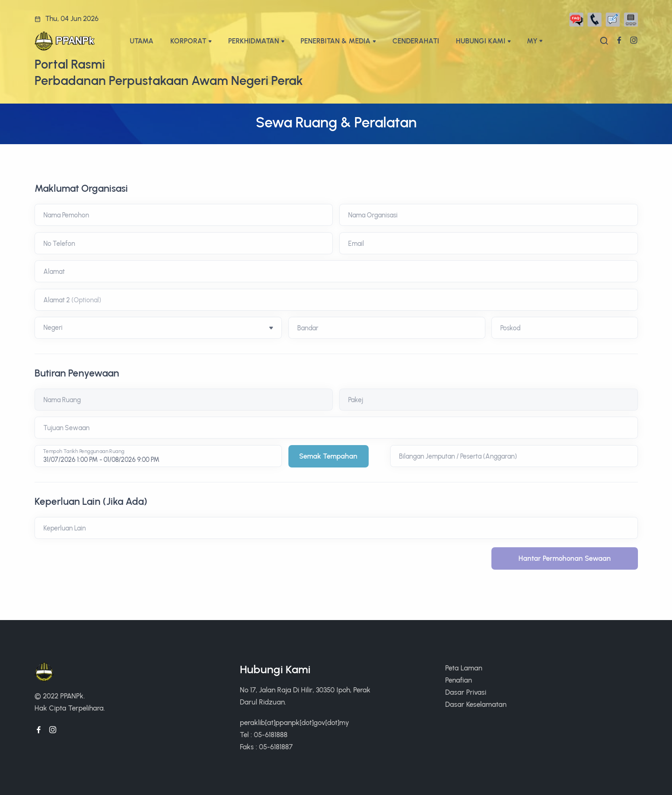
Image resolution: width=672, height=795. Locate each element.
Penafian (458, 680)
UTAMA (142, 41)
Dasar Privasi (466, 692)
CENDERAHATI (416, 41)
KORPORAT (188, 41)
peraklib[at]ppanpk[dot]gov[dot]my (294, 722)
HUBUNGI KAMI (481, 41)
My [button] (532, 41)
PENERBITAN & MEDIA (336, 41)
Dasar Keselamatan (476, 704)
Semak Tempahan (328, 456)
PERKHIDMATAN (254, 41)
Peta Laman (464, 668)
